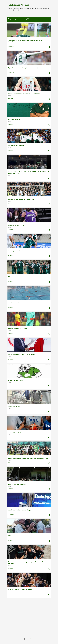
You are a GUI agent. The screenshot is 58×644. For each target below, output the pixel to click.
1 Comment (10, 124)
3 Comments (11, 98)
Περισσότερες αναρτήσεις (29, 602)
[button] (49, 47)
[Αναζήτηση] (51, 5)
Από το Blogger (29, 639)
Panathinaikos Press (18, 5)
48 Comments (11, 47)
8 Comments (11, 359)
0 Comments (11, 178)
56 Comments (11, 204)
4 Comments (11, 281)
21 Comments (11, 594)
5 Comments (11, 230)
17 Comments (11, 515)
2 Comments (11, 307)
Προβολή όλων (12, 21)
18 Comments (11, 72)
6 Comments (11, 541)
